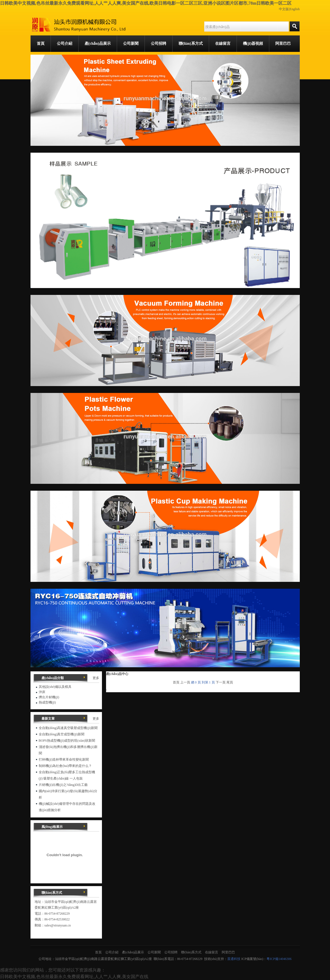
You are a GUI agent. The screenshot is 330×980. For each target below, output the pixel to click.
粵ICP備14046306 (279, 959)
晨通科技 (234, 959)
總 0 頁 (196, 682)
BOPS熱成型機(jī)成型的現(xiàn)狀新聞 (67, 741)
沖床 (42, 692)
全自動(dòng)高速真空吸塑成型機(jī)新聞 (68, 728)
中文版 (284, 9)
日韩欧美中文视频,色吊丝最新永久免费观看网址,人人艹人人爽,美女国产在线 (74, 977)
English (295, 9)
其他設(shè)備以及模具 (55, 687)
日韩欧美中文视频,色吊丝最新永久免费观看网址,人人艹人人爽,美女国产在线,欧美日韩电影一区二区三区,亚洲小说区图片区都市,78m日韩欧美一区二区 (146, 3)
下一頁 (221, 682)
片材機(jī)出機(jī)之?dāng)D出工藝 (63, 785)
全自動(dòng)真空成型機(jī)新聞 (62, 734)
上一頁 (185, 682)
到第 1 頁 (208, 682)
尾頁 (230, 682)
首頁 (176, 682)
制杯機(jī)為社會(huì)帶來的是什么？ (65, 766)
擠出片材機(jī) (49, 697)
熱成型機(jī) (47, 702)
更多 (96, 678)
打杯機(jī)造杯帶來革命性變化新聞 (64, 760)
